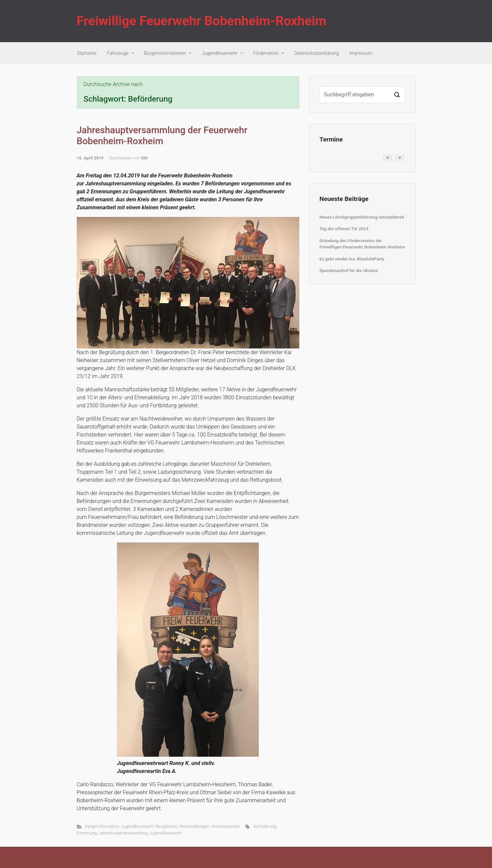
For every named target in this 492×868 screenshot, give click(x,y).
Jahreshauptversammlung (123, 833)
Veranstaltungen (194, 826)
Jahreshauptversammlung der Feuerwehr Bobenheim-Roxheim (162, 136)
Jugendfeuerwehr (137, 826)
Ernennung (87, 833)
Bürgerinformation (102, 826)
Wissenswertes (226, 826)
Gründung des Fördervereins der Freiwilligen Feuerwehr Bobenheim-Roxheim (362, 244)
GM (144, 158)
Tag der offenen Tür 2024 (344, 229)
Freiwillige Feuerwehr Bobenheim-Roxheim (202, 21)
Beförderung (265, 826)
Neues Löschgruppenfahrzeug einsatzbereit (362, 217)
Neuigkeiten (166, 826)
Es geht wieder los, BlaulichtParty (352, 259)
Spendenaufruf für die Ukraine (349, 271)
